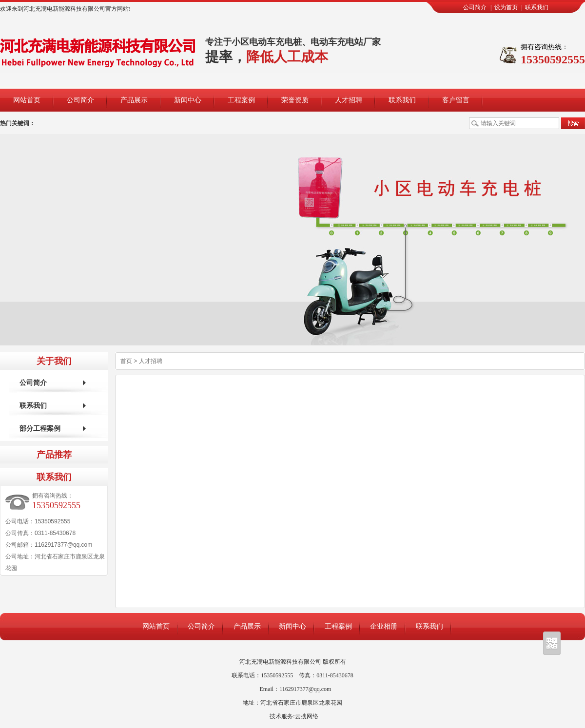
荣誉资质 (295, 100)
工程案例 (241, 100)
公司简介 (475, 7)
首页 (126, 361)
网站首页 (27, 100)
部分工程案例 (40, 428)
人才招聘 (349, 100)
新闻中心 (188, 100)
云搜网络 (307, 716)
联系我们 (537, 7)
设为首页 (506, 7)
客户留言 (456, 100)
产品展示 (134, 100)
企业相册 (384, 626)
